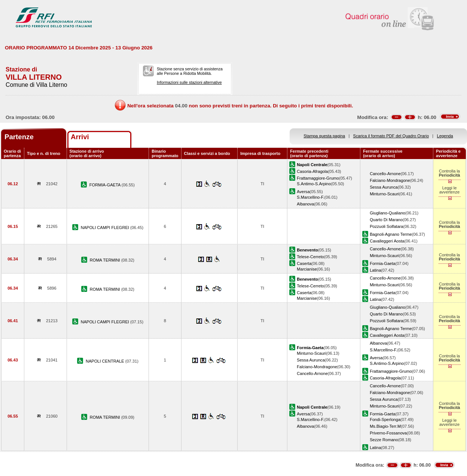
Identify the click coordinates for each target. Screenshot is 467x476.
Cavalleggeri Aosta (387, 241)
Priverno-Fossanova (388, 433)
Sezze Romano (384, 440)
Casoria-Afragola (312, 171)
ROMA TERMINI (106, 260)
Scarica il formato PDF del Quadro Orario (391, 136)
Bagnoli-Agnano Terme (391, 234)
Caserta (304, 263)
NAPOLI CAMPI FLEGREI (106, 228)
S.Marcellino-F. (310, 197)
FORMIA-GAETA (106, 185)
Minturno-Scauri (384, 194)
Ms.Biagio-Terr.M (385, 426)
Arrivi (80, 137)
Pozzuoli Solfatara (386, 226)
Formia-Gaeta (382, 263)
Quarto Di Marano (386, 220)
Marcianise (307, 269)
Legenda (445, 136)
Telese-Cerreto (310, 257)
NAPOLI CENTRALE (106, 361)
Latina (375, 270)
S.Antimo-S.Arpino (314, 184)
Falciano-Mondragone (390, 180)
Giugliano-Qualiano (387, 213)
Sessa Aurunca (384, 187)
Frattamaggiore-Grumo (318, 178)
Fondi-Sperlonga (385, 419)
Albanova (305, 204)
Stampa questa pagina (324, 136)
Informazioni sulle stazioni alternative (189, 82)
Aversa (303, 192)
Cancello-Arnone (385, 174)
